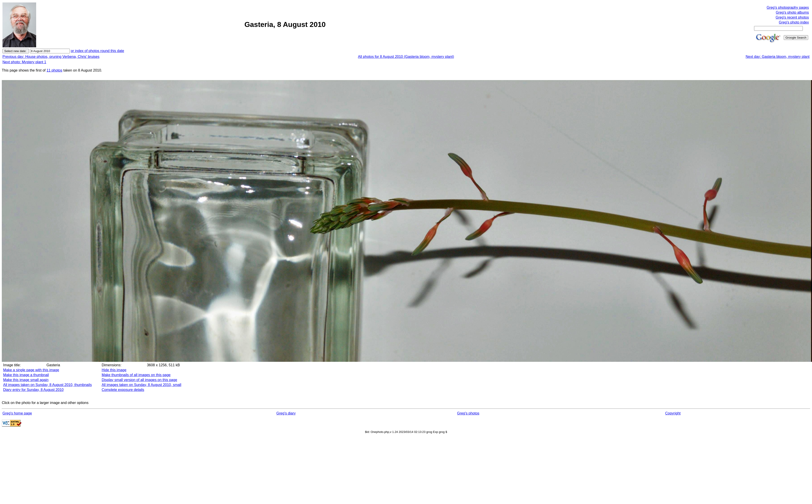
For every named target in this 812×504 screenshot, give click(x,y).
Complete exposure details (123, 390)
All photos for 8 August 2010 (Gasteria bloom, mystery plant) (406, 57)
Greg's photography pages (788, 8)
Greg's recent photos (792, 17)
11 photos (54, 70)
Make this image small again (26, 380)
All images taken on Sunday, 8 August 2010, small (142, 385)
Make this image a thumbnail (26, 375)
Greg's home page (17, 413)
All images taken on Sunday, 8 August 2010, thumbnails (47, 385)
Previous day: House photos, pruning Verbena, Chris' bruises (51, 57)
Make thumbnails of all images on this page (136, 375)
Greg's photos (468, 413)
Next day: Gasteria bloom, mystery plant (778, 57)
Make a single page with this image (31, 370)
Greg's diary (286, 413)
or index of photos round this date (97, 51)
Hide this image (114, 370)
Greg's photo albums (792, 12)
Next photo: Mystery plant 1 (24, 62)
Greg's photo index (794, 22)
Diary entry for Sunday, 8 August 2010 (33, 390)
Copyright (673, 413)
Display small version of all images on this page (139, 380)
